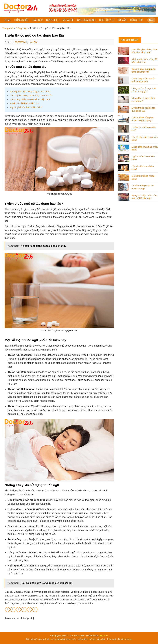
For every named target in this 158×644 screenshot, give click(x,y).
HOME (7, 20)
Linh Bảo (33, 42)
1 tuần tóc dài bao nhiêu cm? (25, 103)
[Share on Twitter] (13, 609)
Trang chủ (8, 28)
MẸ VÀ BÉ (68, 20)
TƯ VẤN (122, 20)
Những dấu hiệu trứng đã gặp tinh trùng (30, 91)
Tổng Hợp (22, 28)
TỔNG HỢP (136, 20)
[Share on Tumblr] (35, 609)
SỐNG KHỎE (22, 20)
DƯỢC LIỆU (53, 20)
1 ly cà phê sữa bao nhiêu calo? (26, 107)
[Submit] (153, 20)
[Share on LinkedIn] (29, 609)
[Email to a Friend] (18, 609)
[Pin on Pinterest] (24, 609)
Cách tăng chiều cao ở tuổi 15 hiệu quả (30, 99)
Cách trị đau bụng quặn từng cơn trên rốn (31, 95)
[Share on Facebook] (7, 609)
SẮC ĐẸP (38, 20)
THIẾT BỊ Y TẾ (107, 20)
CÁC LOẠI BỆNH (86, 20)
